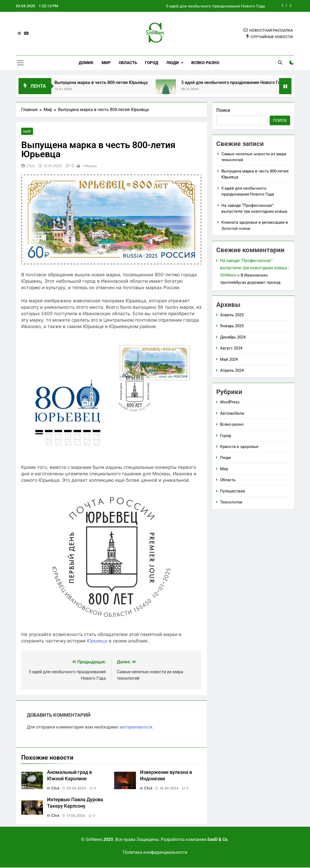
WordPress (230, 402)
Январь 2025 (232, 326)
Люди (173, 63)
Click (31, 166)
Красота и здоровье (239, 447)
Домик (86, 63)
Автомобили (232, 413)
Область (128, 63)
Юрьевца (97, 641)
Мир (106, 63)
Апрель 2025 (232, 315)
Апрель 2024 (232, 370)
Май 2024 (229, 359)
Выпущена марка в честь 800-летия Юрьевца (222, 6)
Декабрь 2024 (233, 337)
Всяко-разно (205, 63)
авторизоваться (136, 728)
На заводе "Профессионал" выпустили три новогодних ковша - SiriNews (255, 268)
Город (152, 63)
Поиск (223, 110)
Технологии (231, 502)
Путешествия (232, 491)
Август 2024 (231, 348)
